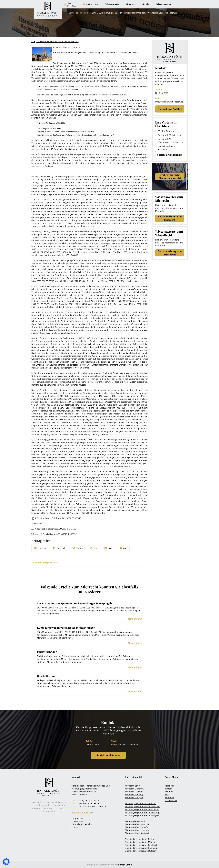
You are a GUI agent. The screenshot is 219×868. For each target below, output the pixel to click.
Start (97, 4)
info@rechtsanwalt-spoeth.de (169, 102)
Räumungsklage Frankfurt (137, 827)
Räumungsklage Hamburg (137, 830)
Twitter (168, 789)
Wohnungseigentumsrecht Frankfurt (142, 809)
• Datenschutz (78, 821)
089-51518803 (162, 93)
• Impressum (78, 818)
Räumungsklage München (137, 824)
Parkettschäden (47, 652)
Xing (167, 795)
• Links (75, 827)
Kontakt (98, 13)
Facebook (169, 786)
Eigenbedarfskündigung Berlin (139, 839)
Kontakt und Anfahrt (170, 109)
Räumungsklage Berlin (136, 821)
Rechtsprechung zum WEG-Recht (170, 253)
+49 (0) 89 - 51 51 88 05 (88, 804)
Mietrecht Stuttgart (134, 798)
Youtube (169, 792)
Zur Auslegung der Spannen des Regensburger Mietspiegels (75, 603)
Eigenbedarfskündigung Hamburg (141, 848)
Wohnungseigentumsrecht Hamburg (142, 812)
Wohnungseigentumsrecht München (142, 806)
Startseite (73, 13)
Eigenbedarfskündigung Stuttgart (141, 851)
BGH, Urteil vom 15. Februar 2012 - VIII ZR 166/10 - (59, 518)
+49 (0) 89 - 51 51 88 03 (89, 801)
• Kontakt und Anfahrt (82, 824)
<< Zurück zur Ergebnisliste (45, 563)
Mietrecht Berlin (133, 786)
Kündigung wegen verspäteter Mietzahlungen (66, 628)
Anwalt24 (169, 798)
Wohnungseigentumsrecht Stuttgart (142, 815)
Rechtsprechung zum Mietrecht (170, 218)
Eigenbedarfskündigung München (141, 842)
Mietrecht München (134, 789)
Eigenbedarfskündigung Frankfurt (141, 845)
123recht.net (171, 801)
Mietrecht (85, 13)
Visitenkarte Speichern (170, 155)
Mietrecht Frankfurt (134, 792)
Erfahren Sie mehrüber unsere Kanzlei (170, 177)
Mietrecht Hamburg (134, 795)
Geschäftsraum (47, 676)
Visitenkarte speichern (82, 812)
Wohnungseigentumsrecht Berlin (141, 804)
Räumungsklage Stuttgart (137, 833)
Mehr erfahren (135, 619)
